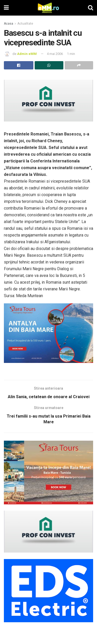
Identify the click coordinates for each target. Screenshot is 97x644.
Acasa (9, 24)
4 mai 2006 (55, 54)
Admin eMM (27, 54)
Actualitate (25, 24)
